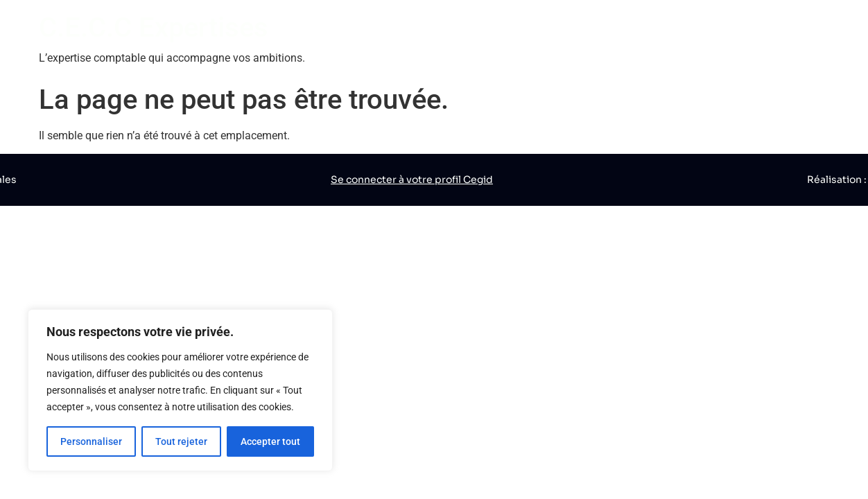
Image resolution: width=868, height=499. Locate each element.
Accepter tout (270, 441)
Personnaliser (91, 441)
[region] (180, 390)
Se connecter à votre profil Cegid (412, 180)
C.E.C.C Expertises (154, 27)
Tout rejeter (181, 441)
